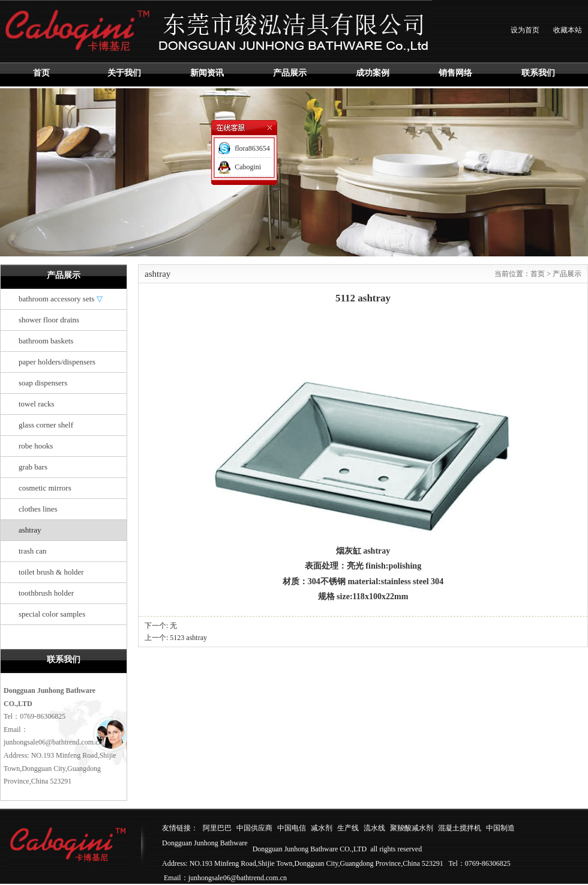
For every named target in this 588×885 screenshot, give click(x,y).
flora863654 (252, 148)
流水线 (374, 828)
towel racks (37, 404)
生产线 (348, 828)
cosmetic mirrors (45, 488)
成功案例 (373, 73)
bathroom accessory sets (61, 299)
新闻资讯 (207, 73)
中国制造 (500, 828)
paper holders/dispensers (57, 362)
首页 (41, 73)
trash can (33, 551)
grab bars (33, 467)
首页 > (541, 274)
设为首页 (525, 30)
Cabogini (248, 167)
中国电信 (292, 828)
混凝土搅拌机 (460, 828)
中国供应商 (254, 828)
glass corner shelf (46, 425)
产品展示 (290, 73)
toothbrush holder (46, 593)
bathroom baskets (46, 341)
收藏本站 (568, 30)
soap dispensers (43, 383)
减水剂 (322, 828)
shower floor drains (49, 320)
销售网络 (455, 73)
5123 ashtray (188, 638)
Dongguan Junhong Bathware (205, 843)
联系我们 (538, 73)
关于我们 (124, 73)
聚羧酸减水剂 (412, 828)
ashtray (30, 530)
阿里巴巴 (217, 828)
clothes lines (38, 509)
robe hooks (36, 446)
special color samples (52, 614)
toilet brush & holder (51, 572)
